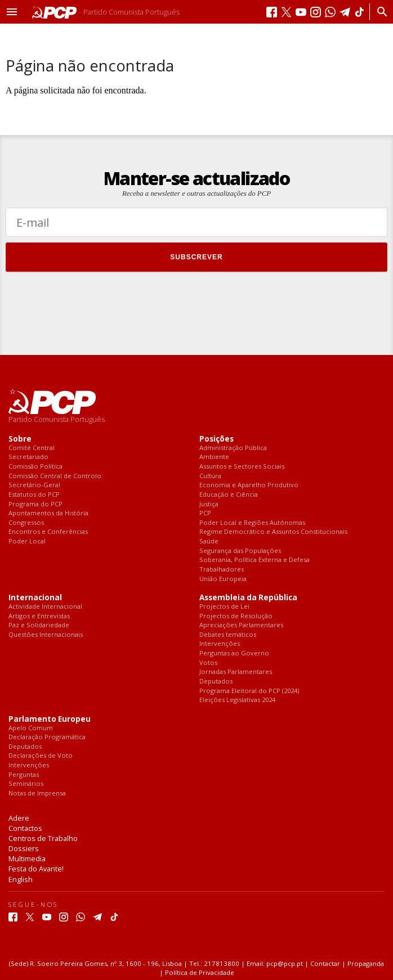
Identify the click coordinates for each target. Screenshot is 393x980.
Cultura (210, 476)
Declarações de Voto (41, 756)
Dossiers (24, 848)
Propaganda (366, 963)
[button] (12, 12)
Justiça (209, 504)
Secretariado (28, 457)
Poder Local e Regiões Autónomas (252, 523)
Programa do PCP (35, 504)
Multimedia (27, 858)
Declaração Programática (47, 737)
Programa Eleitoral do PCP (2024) (249, 691)
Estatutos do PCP (34, 495)
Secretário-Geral (34, 485)
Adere (19, 818)
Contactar (325, 963)
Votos (208, 663)
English (21, 879)
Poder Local (27, 541)
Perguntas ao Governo (234, 653)
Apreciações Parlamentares (241, 625)
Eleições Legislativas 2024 (237, 700)
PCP (205, 513)
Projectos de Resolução (236, 616)
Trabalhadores (222, 570)
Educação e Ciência (229, 495)
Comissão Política (35, 467)
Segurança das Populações (240, 551)
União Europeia (223, 579)
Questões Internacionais (46, 635)
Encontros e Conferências (48, 532)
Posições (216, 439)
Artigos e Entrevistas (39, 616)
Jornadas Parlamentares (236, 672)
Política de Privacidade (200, 972)
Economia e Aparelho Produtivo (249, 485)
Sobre (20, 439)
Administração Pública (233, 448)
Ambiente (214, 457)
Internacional (35, 598)
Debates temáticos (228, 635)
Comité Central (32, 448)
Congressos (26, 523)
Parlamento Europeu (50, 719)
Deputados (216, 682)
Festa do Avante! (36, 869)
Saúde (209, 541)
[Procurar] (379, 12)
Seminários (26, 784)
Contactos (25, 828)
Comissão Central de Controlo (55, 476)
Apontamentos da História (48, 513)
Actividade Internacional (45, 607)
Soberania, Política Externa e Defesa (254, 560)
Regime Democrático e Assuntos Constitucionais (273, 532)
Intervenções (220, 644)
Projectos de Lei (224, 607)
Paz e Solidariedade (39, 625)
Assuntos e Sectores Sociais (242, 467)
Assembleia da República (248, 598)
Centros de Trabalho (43, 838)
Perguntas (24, 775)
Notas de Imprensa (37, 794)
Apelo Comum (31, 728)
